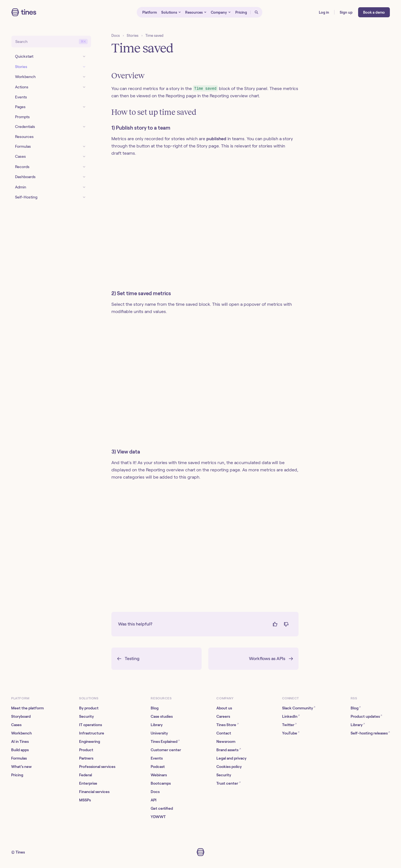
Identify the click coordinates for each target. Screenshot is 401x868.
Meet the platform (27, 708)
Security (86, 716)
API (154, 800)
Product (86, 750)
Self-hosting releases (370, 733)
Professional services (97, 767)
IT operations (91, 725)
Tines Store (227, 724)
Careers (223, 716)
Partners (86, 758)
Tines (20, 852)
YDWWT (158, 817)
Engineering (90, 741)
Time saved (154, 36)
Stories (133, 36)
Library (157, 725)
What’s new (21, 767)
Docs (116, 36)
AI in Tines (20, 741)
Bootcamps (161, 783)
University (159, 733)
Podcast (158, 767)
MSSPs (85, 800)
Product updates (366, 716)
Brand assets (228, 749)
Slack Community (299, 708)
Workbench (21, 733)
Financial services (94, 792)
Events (157, 758)
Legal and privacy (231, 758)
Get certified (162, 808)
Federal (85, 775)
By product (89, 708)
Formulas (19, 758)
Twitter (289, 724)
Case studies (162, 716)
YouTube (291, 733)
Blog (155, 708)
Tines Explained (165, 741)
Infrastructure (92, 733)
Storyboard (21, 716)
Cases (16, 725)
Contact (224, 733)
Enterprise (88, 783)
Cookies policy (229, 767)
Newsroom (226, 741)
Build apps (20, 750)
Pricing (17, 775)
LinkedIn (291, 716)
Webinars (159, 775)
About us (224, 708)
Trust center (228, 783)
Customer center (166, 750)
